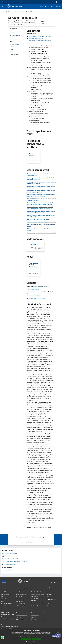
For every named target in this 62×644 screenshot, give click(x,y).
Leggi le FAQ (19, 617)
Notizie (48, 592)
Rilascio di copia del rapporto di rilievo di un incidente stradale (40, 230)
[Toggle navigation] (3, 6)
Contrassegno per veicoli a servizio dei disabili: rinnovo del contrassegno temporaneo (41, 191)
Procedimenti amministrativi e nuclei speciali (40, 40)
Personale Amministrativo (7, 604)
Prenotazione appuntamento (22, 613)
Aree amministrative (20, 12)
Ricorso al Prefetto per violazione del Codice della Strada (42, 222)
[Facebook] (45, 6)
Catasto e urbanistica (21, 604)
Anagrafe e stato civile (21, 592)
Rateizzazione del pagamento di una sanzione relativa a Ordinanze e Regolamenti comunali (41, 212)
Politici (2, 601)
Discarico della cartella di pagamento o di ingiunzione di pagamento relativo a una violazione (41, 195)
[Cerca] (59, 6)
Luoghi (48, 603)
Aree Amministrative (5, 594)
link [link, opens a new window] (44, 636)
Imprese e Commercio (21, 599)
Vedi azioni (49, 18)
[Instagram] (52, 6)
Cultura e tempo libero (21, 594)
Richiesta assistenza (21, 620)
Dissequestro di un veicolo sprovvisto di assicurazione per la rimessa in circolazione (41, 199)
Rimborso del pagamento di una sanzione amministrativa (42, 233)
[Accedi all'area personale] (56, 2)
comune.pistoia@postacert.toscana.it (37, 298)
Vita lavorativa (19, 596)
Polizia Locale (35, 244)
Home (3, 12)
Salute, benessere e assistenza (38, 603)
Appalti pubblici (19, 601)
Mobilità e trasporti (20, 606)
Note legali (34, 617)
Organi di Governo (5, 592)
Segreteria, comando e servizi (36, 38)
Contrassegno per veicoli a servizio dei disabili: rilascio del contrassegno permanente (41, 179)
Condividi (43, 18)
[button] (31, 642)
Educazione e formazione (37, 592)
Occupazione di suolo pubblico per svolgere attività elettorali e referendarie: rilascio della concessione (40, 208)
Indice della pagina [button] (14, 29)
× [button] (61, 630)
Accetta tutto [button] (26, 639)
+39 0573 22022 (35, 289)
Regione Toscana (6, 2)
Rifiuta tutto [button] (36, 639)
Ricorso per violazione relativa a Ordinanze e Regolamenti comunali (41, 225)
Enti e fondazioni (5, 599)
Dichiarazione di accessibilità (38, 620)
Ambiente (33, 601)
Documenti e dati (5, 606)
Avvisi (48, 596)
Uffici (2, 596)
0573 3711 (11, 628)
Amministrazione (10, 12)
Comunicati (49, 594)
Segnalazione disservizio (21, 615)
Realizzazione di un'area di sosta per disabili (38, 219)
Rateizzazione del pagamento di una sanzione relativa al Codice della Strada (41, 216)
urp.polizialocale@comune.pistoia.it (41, 287)
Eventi (48, 605)
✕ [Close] (60, 636)
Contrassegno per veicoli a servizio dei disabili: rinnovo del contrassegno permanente (41, 187)
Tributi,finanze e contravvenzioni (35, 597)
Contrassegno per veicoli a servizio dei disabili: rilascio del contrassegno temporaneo (41, 183)
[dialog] (31, 636)
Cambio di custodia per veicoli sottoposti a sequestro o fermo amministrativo (41, 175)
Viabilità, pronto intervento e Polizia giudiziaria (40, 37)
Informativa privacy (36, 615)
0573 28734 (38, 296)
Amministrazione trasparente (38, 613)
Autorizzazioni (34, 605)
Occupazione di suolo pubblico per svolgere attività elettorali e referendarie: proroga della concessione (40, 204)
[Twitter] (48, 6)
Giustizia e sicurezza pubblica (38, 594)
